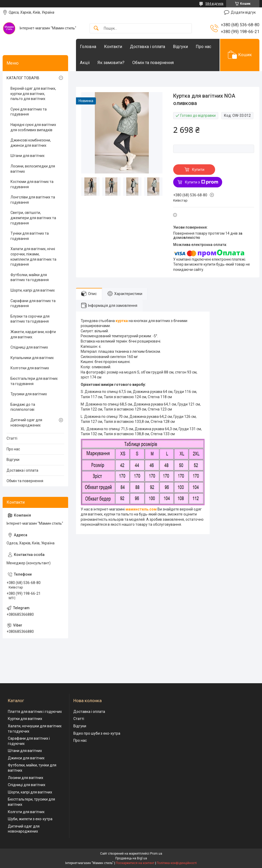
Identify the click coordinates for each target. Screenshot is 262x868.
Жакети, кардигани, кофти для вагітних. (33, 334)
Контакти (113, 47)
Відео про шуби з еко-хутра (97, 733)
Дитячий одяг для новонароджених (26, 423)
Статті (12, 438)
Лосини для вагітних (26, 778)
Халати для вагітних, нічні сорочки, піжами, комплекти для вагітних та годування (33, 257)
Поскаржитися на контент (135, 863)
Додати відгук (243, 12)
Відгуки (180, 47)
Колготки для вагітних (30, 368)
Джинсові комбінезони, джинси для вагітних (31, 143)
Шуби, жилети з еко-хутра (30, 819)
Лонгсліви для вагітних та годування (33, 200)
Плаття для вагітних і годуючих (35, 712)
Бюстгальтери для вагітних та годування (34, 381)
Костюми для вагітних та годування (32, 184)
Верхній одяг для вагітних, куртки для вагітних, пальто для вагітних (33, 94)
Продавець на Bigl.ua (131, 858)
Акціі (85, 63)
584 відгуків (214, 4)
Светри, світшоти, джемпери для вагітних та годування (33, 218)
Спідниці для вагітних (29, 347)
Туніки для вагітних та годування (30, 236)
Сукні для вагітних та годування (29, 112)
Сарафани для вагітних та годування (33, 303)
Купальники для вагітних (32, 358)
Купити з (202, 182)
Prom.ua (156, 854)
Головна (88, 47)
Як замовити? (111, 63)
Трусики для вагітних (29, 394)
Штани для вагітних (28, 156)
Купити (198, 170)
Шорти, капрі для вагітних (33, 290)
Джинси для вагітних (26, 758)
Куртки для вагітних (25, 719)
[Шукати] (96, 28)
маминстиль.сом (141, 509)
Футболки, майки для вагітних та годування (30, 277)
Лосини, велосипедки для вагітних (33, 169)
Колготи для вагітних (26, 812)
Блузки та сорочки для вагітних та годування (30, 319)
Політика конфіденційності (177, 863)
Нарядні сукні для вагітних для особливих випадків (33, 127)
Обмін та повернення (153, 63)
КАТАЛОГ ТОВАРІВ (23, 78)
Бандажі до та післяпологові (23, 407)
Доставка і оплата (148, 47)
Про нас (203, 47)
